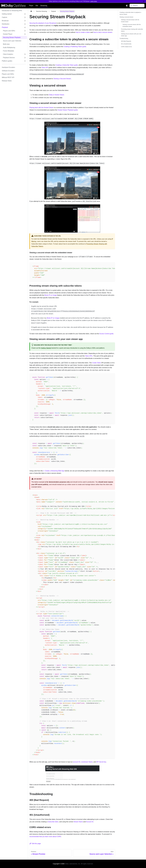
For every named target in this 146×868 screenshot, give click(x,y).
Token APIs (89, 356)
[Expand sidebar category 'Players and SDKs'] (25, 31)
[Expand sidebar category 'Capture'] (25, 17)
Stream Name (78, 822)
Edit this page (35, 844)
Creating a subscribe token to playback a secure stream (130, 13)
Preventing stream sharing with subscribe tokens (132, 30)
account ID (77, 762)
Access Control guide (106, 334)
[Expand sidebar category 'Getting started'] (25, 14)
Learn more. (94, 1)
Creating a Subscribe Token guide (66, 65)
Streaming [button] (44, 6)
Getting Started (46, 348)
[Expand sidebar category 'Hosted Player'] (25, 34)
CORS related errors (126, 47)
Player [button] (31, 6)
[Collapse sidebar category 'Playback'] (25, 27)
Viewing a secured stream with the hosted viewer (130, 21)
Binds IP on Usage (51, 295)
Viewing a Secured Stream (62, 79)
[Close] (144, 1)
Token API (45, 68)
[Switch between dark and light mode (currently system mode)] (127, 6)
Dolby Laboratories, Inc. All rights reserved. (79, 864)
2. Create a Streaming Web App (54, 471)
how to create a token (83, 32)
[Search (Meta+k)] (137, 6)
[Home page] (31, 11)
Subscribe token (53, 822)
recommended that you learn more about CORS (45, 837)
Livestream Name (87, 762)
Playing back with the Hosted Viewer (41, 108)
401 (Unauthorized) (126, 44)
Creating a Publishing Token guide (75, 47)
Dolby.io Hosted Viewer (56, 95)
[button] (14, 58)
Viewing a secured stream (126, 17)
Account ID (90, 822)
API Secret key (101, 762)
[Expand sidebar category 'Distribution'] (25, 24)
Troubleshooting (124, 38)
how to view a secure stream (103, 32)
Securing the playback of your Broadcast (43, 23)
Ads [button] (37, 6)
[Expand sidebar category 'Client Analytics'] (25, 54)
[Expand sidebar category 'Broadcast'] (25, 21)
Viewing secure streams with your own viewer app (131, 35)
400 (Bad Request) (126, 41)
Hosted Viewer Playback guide (68, 110)
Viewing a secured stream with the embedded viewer (132, 25)
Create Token (97, 363)
